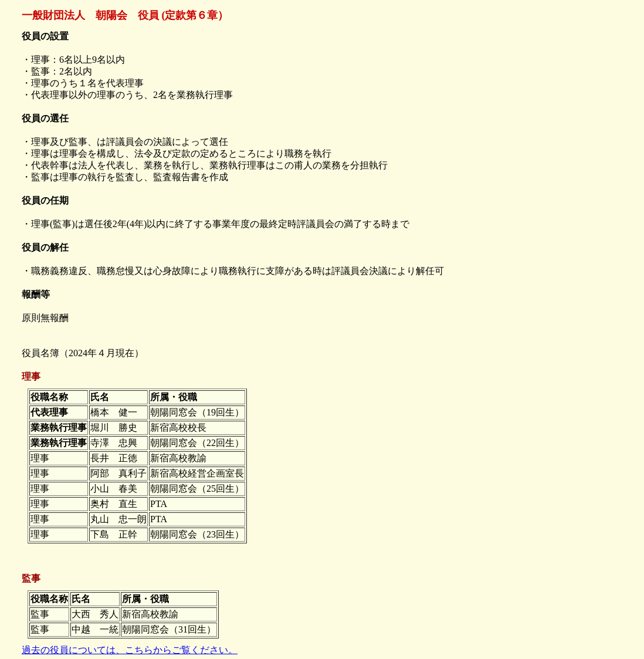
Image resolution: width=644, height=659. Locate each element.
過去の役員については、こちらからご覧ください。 (130, 650)
